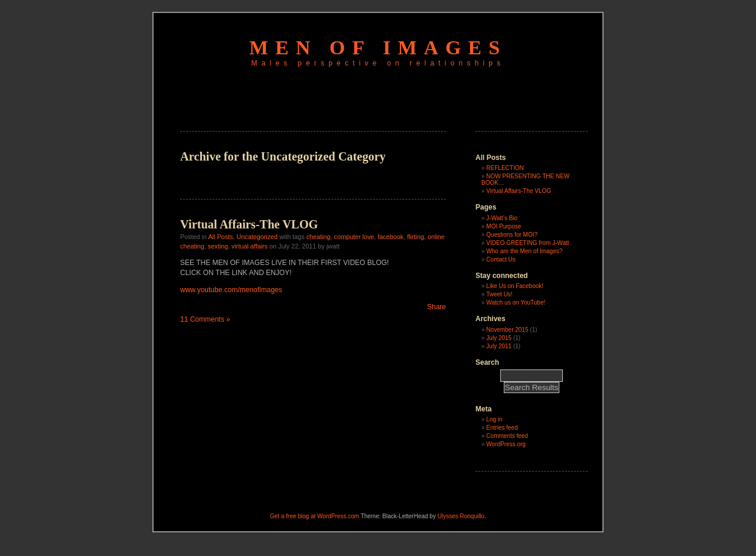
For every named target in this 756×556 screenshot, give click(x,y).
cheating (319, 237)
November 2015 (507, 330)
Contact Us (501, 259)
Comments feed (507, 436)
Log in (494, 419)
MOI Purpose (504, 226)
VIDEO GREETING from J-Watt (527, 243)
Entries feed (502, 428)
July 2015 (499, 338)
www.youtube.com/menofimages (231, 290)
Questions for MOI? (512, 235)
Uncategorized (257, 237)
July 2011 (499, 346)
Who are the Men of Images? (524, 251)
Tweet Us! (499, 294)
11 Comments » (205, 319)
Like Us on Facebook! (515, 286)
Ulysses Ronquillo (461, 516)
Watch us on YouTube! (516, 302)
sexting (218, 246)
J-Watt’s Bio (502, 218)
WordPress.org (506, 444)
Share (436, 307)
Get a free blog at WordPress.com (315, 516)
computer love (354, 237)
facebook (390, 237)
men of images (378, 48)
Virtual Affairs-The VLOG (249, 224)
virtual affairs (250, 246)
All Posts (220, 237)
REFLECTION (505, 168)
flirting (416, 237)
